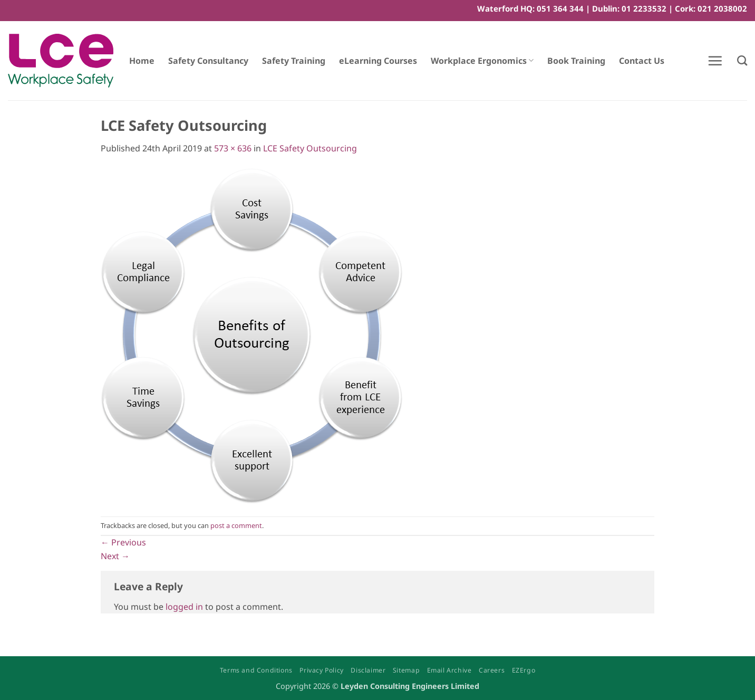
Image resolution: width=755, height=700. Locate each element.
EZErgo (524, 670)
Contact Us (642, 61)
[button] (715, 61)
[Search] (742, 60)
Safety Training (294, 61)
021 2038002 (722, 8)
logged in (184, 607)
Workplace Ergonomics (482, 61)
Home (142, 61)
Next (115, 556)
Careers (492, 670)
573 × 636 (233, 148)
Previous (123, 542)
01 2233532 (644, 8)
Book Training (576, 61)
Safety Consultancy (208, 61)
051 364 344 (560, 8)
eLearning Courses (378, 61)
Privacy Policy (322, 670)
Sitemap (406, 670)
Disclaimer (368, 670)
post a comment (236, 525)
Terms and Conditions (256, 670)
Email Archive (449, 670)
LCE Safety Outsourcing (310, 148)
